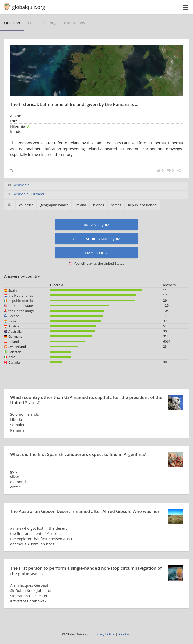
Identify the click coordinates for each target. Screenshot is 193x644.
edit (32, 23)
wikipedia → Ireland (29, 194)
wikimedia (21, 185)
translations (74, 23)
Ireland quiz (97, 225)
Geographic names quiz (96, 239)
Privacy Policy (104, 634)
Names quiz (96, 253)
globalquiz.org (29, 7)
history (49, 23)
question (12, 23)
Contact (125, 634)
